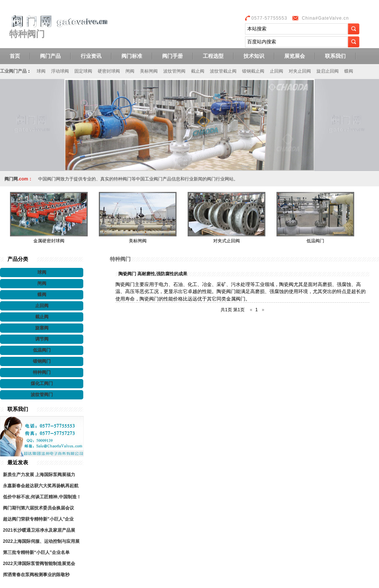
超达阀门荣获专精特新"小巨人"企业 (38, 519)
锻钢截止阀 (253, 71)
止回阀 (276, 71)
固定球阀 (83, 71)
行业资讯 (91, 56)
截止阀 (198, 71)
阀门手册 (172, 56)
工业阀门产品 (13, 71)
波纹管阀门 (42, 395)
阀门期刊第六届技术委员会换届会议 (38, 508)
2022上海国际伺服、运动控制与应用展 (41, 541)
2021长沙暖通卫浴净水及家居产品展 (39, 530)
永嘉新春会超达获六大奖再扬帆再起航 (41, 486)
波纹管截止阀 (223, 71)
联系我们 (335, 56)
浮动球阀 (60, 71)
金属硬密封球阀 (49, 241)
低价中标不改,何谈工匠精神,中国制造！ (42, 497)
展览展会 (295, 56)
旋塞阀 (42, 328)
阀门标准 (132, 56)
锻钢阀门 (42, 361)
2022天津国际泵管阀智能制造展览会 (39, 564)
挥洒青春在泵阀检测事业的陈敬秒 (36, 575)
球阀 (41, 71)
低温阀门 (315, 241)
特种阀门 (42, 372)
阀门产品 (50, 56)
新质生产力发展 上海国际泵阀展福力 (39, 475)
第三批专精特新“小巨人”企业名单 (36, 552)
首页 (15, 56)
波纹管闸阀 (174, 71)
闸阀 (130, 71)
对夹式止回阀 (227, 241)
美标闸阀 (149, 71)
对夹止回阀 (300, 71)
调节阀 (42, 339)
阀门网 (11, 179)
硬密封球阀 (109, 71)
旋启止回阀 (328, 71)
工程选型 (213, 56)
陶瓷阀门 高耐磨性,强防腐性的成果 (153, 274)
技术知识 (254, 56)
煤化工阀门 (42, 383)
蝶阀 (349, 71)
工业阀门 (154, 179)
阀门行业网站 (220, 179)
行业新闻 (194, 179)
